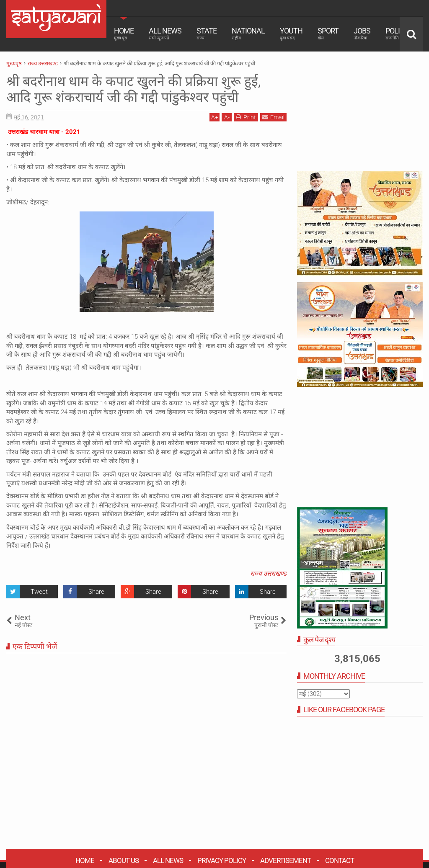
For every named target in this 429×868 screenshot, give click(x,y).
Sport (328, 33)
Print (246, 117)
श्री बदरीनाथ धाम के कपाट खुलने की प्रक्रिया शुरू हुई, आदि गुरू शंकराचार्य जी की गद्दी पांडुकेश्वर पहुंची (133, 89)
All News (165, 33)
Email (273, 117)
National (248, 33)
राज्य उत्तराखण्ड (268, 574)
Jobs (362, 33)
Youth (291, 33)
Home (124, 33)
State (207, 33)
